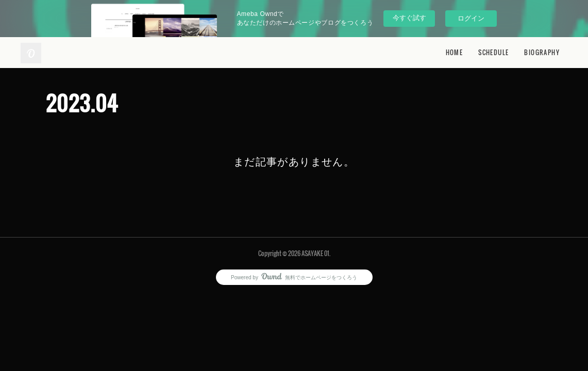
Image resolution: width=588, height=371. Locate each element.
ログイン (471, 18)
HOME (455, 52)
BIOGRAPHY (542, 52)
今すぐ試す (409, 18)
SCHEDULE (493, 52)
